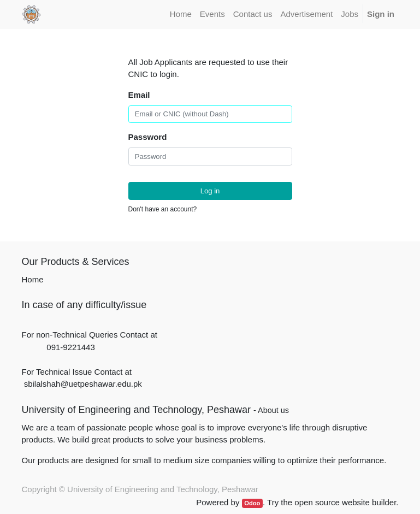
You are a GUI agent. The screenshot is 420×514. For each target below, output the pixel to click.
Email (139, 95)
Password (148, 137)
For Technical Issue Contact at (77, 372)
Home (33, 279)
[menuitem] (181, 15)
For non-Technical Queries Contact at (90, 335)
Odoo (252, 503)
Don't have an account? (163, 209)
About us (273, 410)
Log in (210, 191)
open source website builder (345, 502)
